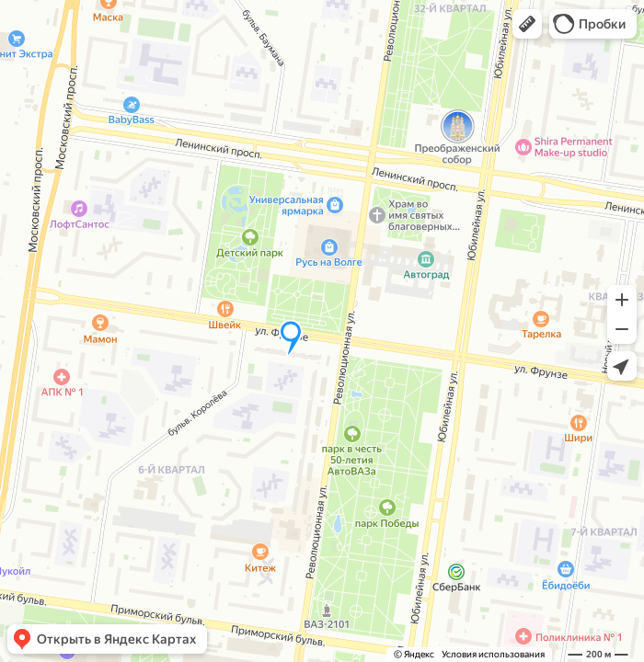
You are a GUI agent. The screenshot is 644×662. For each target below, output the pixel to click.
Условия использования (493, 654)
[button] (527, 24)
